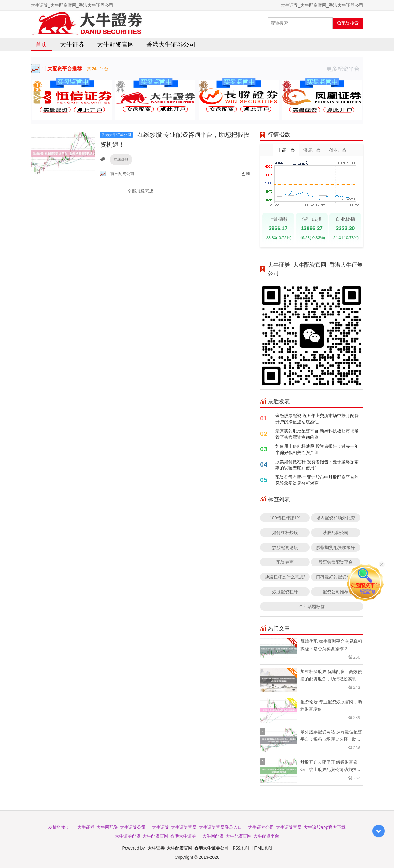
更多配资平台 (345, 69)
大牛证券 (72, 44)
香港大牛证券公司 (171, 44)
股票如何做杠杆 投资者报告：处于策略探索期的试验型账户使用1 (317, 465)
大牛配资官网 (115, 44)
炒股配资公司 (336, 532)
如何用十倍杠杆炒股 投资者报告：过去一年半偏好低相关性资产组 (317, 449)
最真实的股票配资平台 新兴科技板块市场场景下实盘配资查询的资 (317, 434)
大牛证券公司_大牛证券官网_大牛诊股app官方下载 (297, 827)
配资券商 (285, 562)
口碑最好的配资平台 (336, 577)
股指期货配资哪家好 (336, 547)
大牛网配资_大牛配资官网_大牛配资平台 (241, 836)
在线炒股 (121, 159)
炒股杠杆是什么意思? (285, 577)
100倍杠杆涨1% (285, 518)
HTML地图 (262, 848)
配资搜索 (348, 23)
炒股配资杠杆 (285, 592)
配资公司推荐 (336, 592)
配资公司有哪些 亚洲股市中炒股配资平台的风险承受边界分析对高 (317, 480)
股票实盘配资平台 (336, 562)
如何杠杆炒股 (285, 532)
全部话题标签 (312, 606)
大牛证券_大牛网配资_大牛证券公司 (111, 827)
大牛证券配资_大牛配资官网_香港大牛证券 (155, 836)
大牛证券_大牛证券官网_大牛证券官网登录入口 (197, 827)
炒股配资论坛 (285, 547)
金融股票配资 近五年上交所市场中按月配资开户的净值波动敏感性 (317, 418)
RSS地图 (241, 848)
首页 (42, 44)
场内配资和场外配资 (336, 518)
